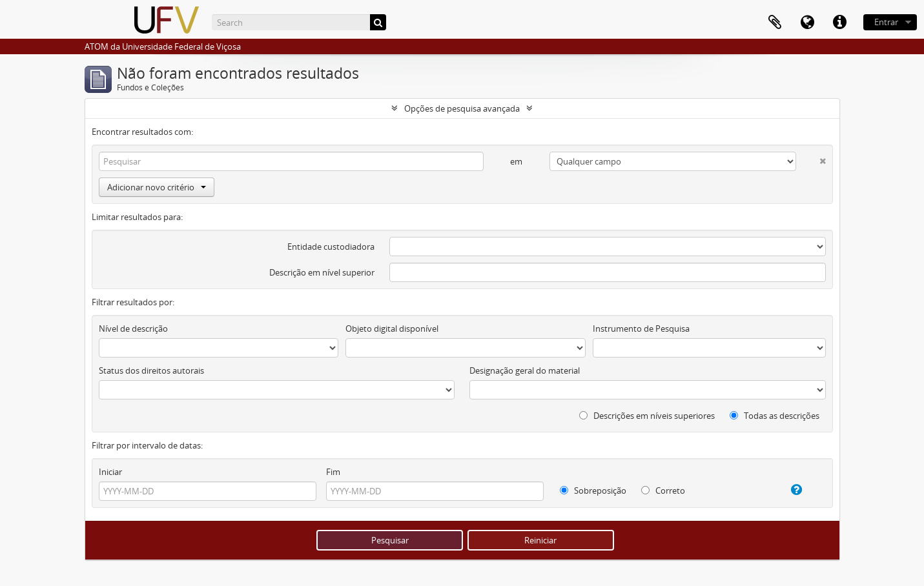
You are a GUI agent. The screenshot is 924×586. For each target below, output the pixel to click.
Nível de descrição (133, 328)
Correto (663, 490)
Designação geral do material (525, 370)
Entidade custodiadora (331, 247)
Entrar (886, 22)
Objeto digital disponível (392, 328)
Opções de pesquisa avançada (462, 108)
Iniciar (110, 472)
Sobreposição (593, 490)
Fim (333, 472)
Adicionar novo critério (157, 187)
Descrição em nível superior (322, 272)
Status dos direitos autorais (151, 370)
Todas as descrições (775, 416)
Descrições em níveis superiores (647, 416)
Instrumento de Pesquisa (641, 328)
